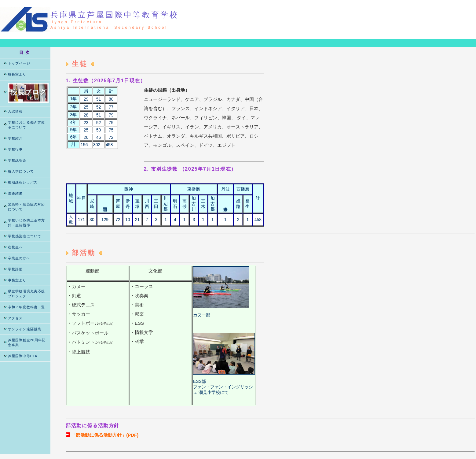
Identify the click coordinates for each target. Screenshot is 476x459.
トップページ (19, 63)
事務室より (17, 280)
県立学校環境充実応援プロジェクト (26, 294)
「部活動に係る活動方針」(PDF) (105, 435)
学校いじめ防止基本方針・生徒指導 (26, 223)
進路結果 (15, 193)
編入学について (21, 171)
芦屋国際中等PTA (23, 356)
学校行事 (15, 149)
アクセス (15, 318)
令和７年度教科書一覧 (26, 307)
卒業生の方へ (19, 258)
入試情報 (15, 111)
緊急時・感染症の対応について (26, 207)
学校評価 (15, 269)
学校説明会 (17, 160)
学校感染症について (25, 236)
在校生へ (15, 247)
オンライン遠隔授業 (25, 329)
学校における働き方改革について (26, 125)
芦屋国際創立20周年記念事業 (27, 342)
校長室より (17, 74)
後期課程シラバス (23, 182)
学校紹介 (15, 138)
